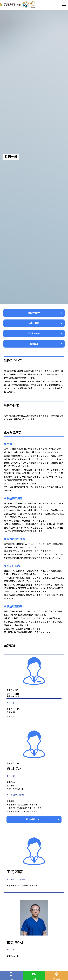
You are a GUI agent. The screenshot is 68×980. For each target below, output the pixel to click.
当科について (34, 313)
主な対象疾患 (34, 334)
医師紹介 (34, 344)
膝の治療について (34, 819)
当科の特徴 (34, 323)
